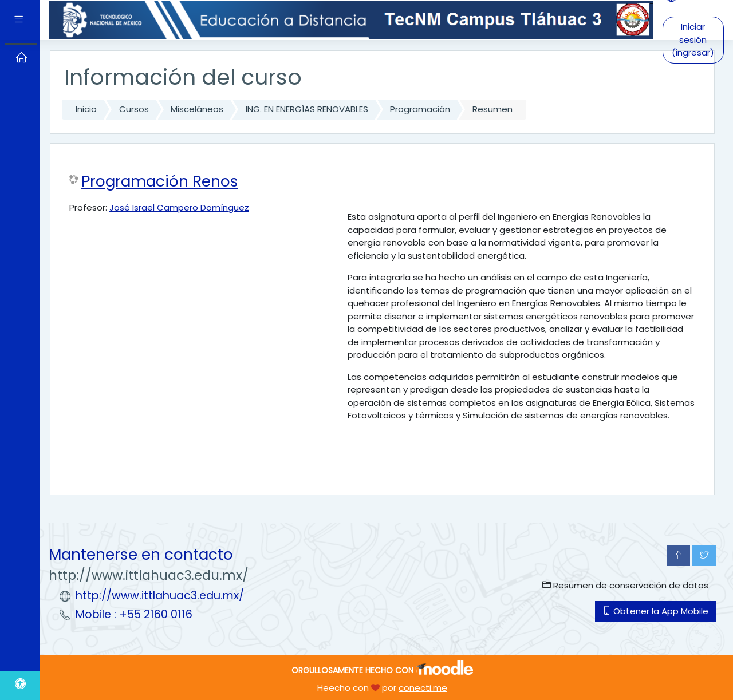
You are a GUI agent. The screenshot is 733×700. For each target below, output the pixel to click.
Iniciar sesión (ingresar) (693, 39)
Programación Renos (160, 181)
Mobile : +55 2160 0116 (134, 614)
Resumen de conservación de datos (625, 585)
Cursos (134, 109)
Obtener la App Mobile (655, 611)
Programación (420, 109)
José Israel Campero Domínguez (179, 207)
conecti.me (423, 688)
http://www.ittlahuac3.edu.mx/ (160, 596)
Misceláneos (197, 109)
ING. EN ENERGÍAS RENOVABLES (307, 109)
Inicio (86, 109)
